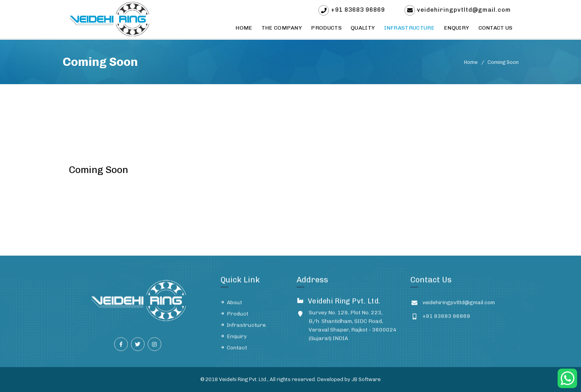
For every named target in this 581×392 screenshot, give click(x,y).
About (234, 306)
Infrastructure (410, 28)
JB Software (366, 379)
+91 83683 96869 (358, 10)
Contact (237, 352)
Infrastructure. (247, 329)
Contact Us (496, 28)
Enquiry (456, 28)
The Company (282, 28)
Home (244, 28)
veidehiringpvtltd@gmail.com (464, 10)
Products (326, 28)
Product (238, 318)
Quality (363, 28)
